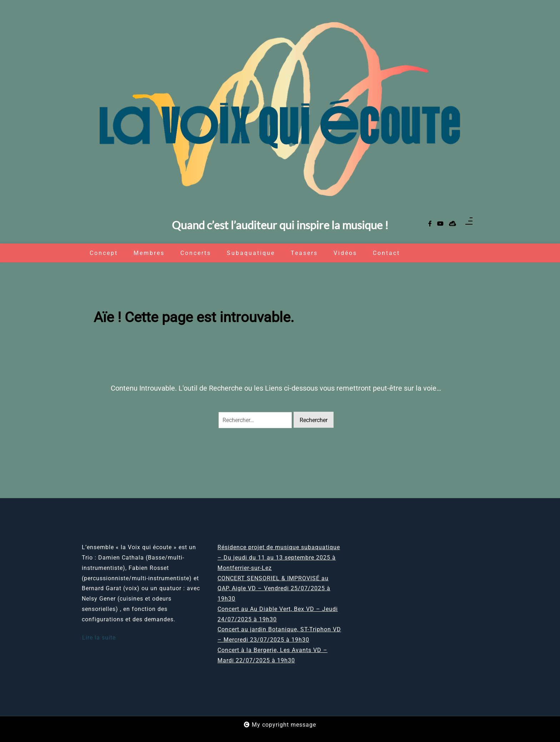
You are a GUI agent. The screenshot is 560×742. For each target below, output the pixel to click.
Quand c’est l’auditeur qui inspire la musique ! (280, 225)
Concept (104, 253)
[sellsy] (452, 224)
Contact (386, 253)
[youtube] (440, 224)
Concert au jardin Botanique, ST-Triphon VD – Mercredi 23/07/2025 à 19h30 (279, 635)
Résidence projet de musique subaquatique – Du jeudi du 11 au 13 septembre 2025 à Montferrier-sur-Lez (279, 558)
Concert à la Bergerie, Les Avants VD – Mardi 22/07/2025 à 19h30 (272, 655)
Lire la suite (99, 638)
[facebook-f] (430, 224)
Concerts (196, 253)
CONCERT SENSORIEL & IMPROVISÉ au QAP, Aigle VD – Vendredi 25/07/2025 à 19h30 (274, 589)
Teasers (304, 253)
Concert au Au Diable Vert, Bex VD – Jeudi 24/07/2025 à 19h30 (278, 614)
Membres (149, 253)
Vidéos (345, 253)
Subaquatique (251, 253)
